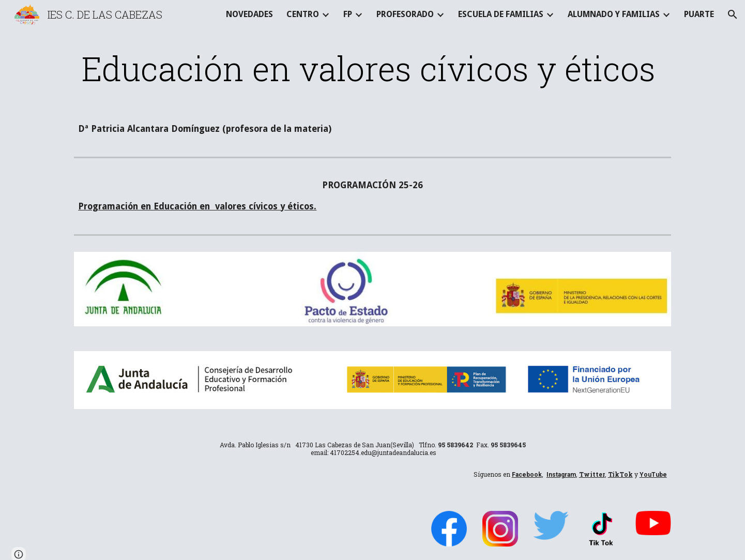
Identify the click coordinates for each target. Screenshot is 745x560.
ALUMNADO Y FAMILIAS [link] (614, 14)
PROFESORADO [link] (405, 14)
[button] (733, 14)
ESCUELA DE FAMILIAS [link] (501, 14)
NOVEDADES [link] (249, 14)
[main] (372, 68)
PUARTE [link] (699, 14)
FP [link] (348, 14)
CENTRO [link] (303, 14)
